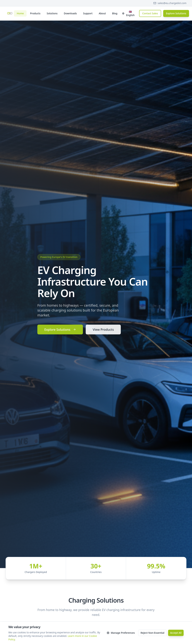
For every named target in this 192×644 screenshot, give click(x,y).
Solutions (52, 13)
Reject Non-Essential (152, 633)
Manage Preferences (121, 633)
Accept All (176, 633)
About (102, 13)
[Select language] (128, 13)
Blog (115, 13)
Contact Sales (150, 13)
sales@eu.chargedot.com (170, 3)
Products (35, 13)
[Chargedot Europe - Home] (10, 13)
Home (20, 13)
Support (88, 13)
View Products (103, 330)
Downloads (70, 13)
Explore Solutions (176, 13)
